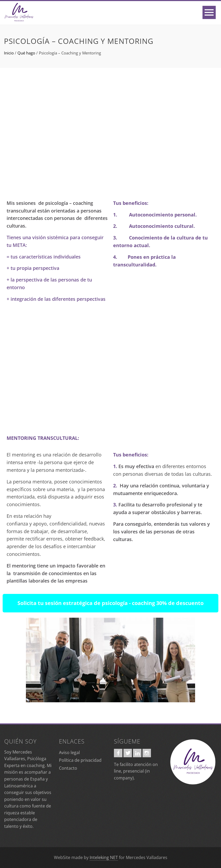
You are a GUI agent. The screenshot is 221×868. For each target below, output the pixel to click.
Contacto (68, 768)
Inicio (9, 53)
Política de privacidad (80, 760)
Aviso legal (69, 752)
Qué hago (26, 53)
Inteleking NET (104, 857)
